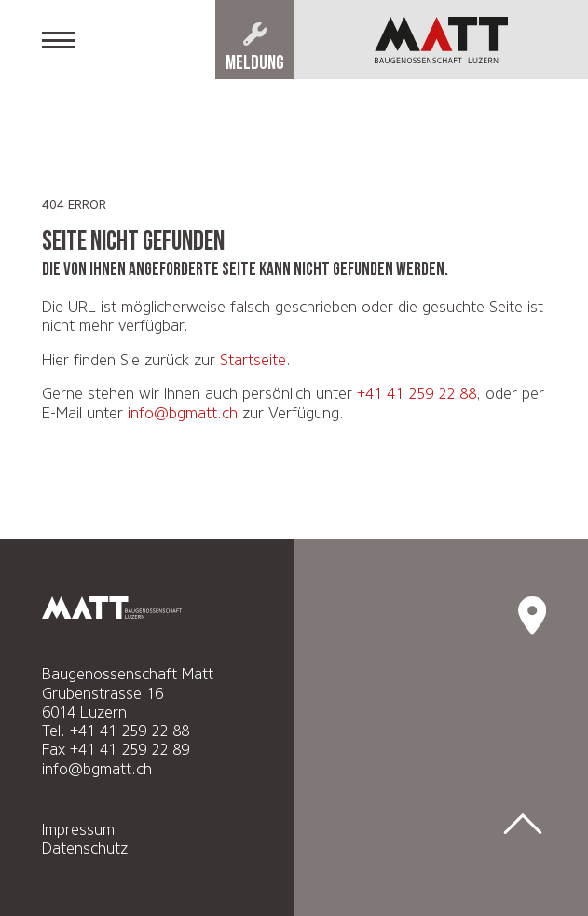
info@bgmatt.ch (183, 413)
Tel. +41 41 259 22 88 (116, 731)
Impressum (78, 829)
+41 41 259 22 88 (417, 393)
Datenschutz (85, 848)
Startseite (253, 360)
